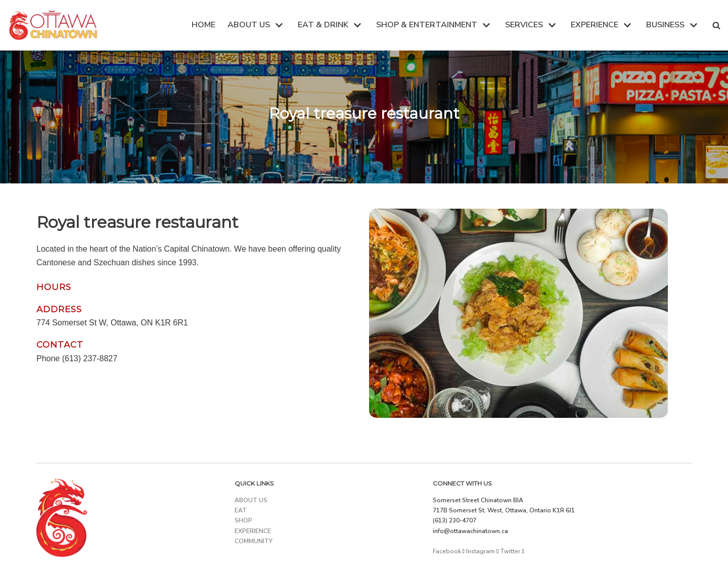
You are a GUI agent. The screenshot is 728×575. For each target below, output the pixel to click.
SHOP (243, 520)
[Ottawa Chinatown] (53, 25)
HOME (203, 25)
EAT (241, 510)
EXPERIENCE (253, 531)
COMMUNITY (254, 541)
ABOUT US (251, 500)
